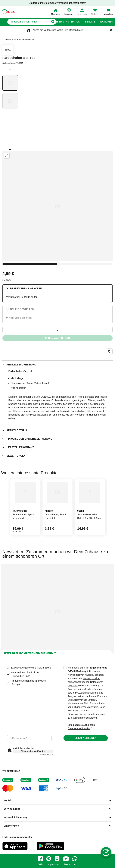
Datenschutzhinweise (79, 728)
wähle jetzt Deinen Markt (70, 30)
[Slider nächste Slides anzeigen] (10, 149)
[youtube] (66, 859)
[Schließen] (111, 30)
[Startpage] (9, 12)
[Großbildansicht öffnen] (57, 206)
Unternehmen (11, 826)
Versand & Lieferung (15, 817)
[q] (28, 22)
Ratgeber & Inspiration (64, 22)
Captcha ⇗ (46, 754)
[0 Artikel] (57, 330)
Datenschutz (71, 865)
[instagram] (57, 859)
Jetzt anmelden (86, 738)
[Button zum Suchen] (52, 22)
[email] (29, 738)
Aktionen (106, 22)
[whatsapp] (75, 859)
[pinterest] (49, 859)
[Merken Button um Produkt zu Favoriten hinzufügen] (110, 351)
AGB (40, 865)
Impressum (53, 865)
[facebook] (40, 859)
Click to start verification (33, 751)
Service (90, 22)
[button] (4, 22)
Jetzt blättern (79, 3)
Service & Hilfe (12, 809)
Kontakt (8, 800)
